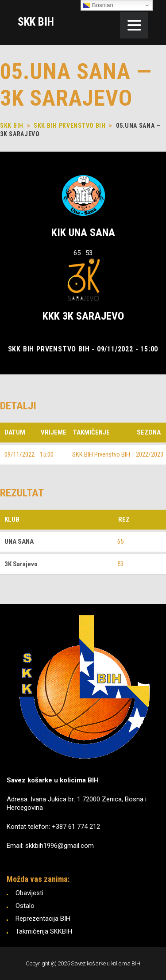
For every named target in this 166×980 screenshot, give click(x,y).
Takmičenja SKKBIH (44, 931)
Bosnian (98, 5)
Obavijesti (29, 893)
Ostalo (25, 906)
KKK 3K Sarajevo (83, 316)
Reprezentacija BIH (43, 919)
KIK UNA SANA (83, 233)
